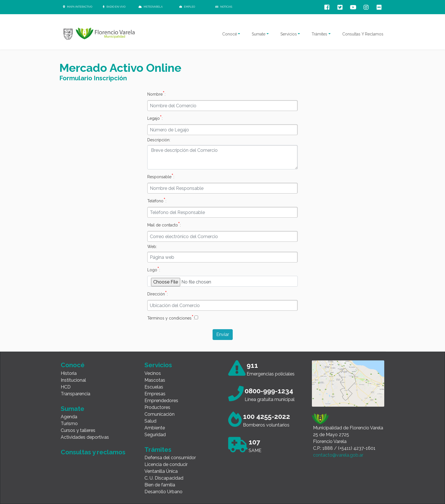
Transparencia (75, 394)
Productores (157, 407)
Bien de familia (160, 485)
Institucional (73, 380)
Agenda (69, 417)
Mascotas (155, 380)
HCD (66, 387)
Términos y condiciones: (171, 317)
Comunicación (159, 414)
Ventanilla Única (161, 471)
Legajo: (155, 117)
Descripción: (159, 140)
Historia (69, 373)
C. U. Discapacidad (164, 478)
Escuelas (154, 387)
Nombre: (156, 93)
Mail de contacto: (164, 224)
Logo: (154, 269)
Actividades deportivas (85, 437)
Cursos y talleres (78, 430)
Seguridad (155, 435)
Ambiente (155, 428)
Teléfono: (157, 200)
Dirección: (158, 293)
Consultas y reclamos (93, 452)
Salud (150, 421)
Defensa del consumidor (170, 458)
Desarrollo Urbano (163, 492)
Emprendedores (161, 401)
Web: (152, 247)
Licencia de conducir (166, 464)
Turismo (69, 424)
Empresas (155, 394)
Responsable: (161, 176)
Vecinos (153, 373)
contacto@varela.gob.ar (338, 455)
